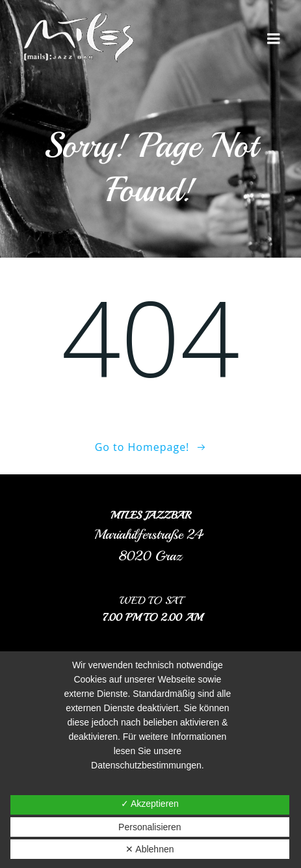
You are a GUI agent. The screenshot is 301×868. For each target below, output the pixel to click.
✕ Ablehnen (150, 849)
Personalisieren (150, 827)
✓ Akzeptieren (150, 804)
